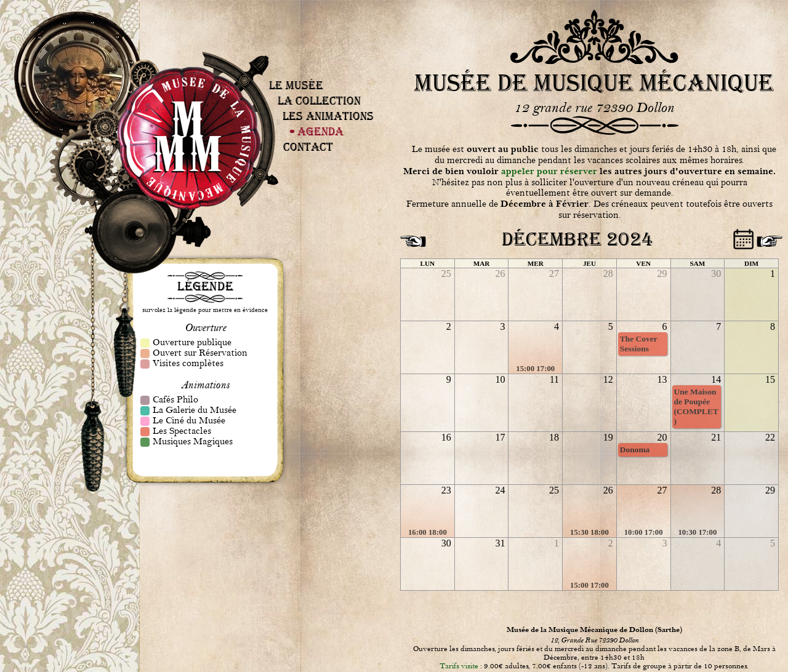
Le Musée (296, 85)
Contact (308, 147)
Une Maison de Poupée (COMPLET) (696, 406)
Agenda (320, 131)
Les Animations (328, 116)
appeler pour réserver (549, 171)
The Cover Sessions (639, 344)
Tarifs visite (459, 666)
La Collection (319, 101)
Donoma (635, 450)
